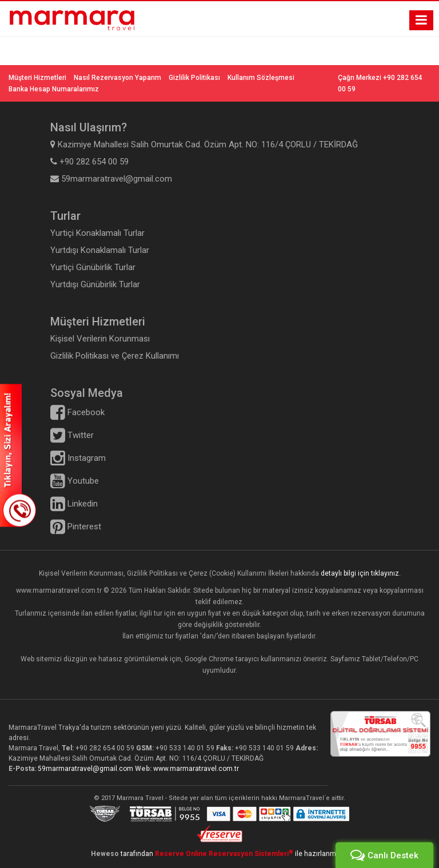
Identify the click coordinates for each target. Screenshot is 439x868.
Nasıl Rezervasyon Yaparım (117, 78)
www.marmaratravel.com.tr (196, 769)
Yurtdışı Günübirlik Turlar (95, 284)
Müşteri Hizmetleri (37, 78)
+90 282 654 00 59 (105, 748)
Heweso (105, 854)
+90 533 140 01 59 (185, 748)
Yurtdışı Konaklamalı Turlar (100, 250)
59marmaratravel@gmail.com (86, 769)
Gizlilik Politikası (194, 78)
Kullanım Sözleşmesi (261, 78)
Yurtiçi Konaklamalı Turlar (97, 233)
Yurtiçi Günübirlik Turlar (93, 267)
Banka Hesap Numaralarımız (54, 89)
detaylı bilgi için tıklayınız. (361, 573)
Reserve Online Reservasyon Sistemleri (224, 854)
